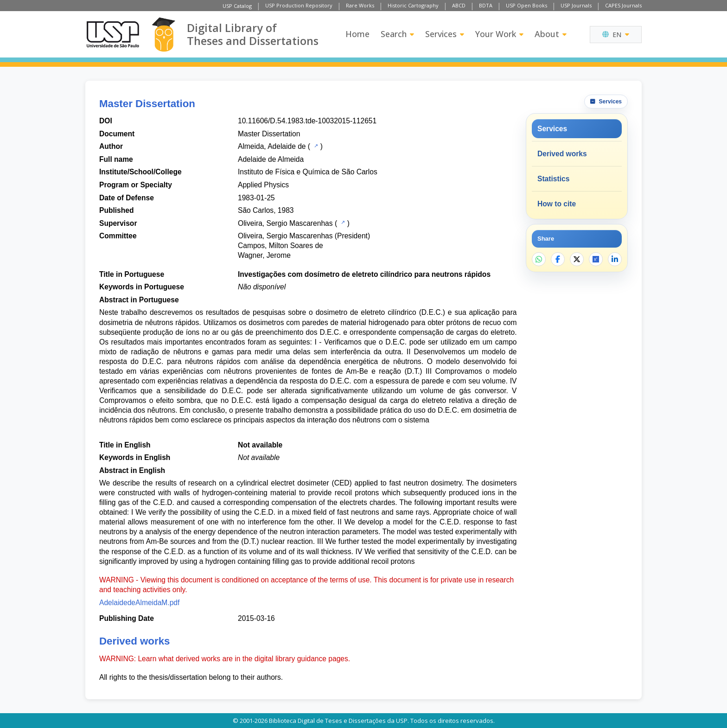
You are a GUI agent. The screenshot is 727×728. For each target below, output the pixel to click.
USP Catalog (237, 6)
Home (357, 34)
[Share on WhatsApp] (539, 259)
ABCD (459, 5)
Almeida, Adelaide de (272, 146)
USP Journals (576, 5)
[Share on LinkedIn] (615, 259)
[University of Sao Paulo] (113, 34)
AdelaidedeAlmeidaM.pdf (139, 603)
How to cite (557, 204)
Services (445, 34)
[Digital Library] (163, 35)
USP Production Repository (299, 5)
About (551, 34)
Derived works (562, 154)
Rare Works (360, 5)
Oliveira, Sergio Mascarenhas (285, 223)
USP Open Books (526, 5)
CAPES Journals (623, 5)
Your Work (499, 34)
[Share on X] (577, 259)
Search (397, 34)
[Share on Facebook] (558, 259)
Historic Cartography (413, 5)
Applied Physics (263, 185)
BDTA (486, 5)
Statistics (553, 179)
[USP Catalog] (315, 146)
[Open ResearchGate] (596, 259)
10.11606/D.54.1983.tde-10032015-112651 (307, 121)
